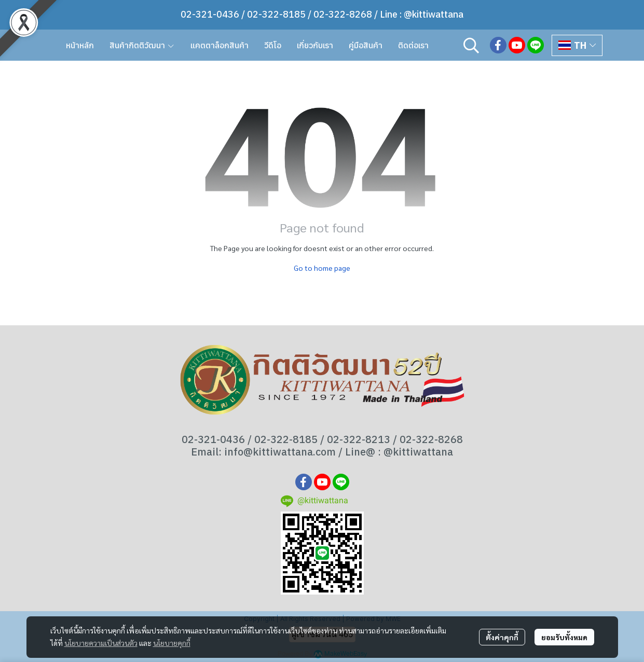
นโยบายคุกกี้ (172, 643)
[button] (471, 45)
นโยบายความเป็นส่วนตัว (101, 643)
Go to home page (322, 268)
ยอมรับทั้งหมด (564, 637)
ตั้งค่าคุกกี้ (502, 637)
